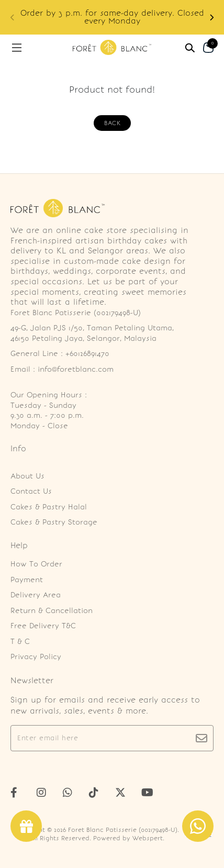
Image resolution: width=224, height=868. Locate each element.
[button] (211, 18)
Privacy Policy (36, 657)
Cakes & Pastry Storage (54, 522)
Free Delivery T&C (43, 626)
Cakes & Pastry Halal (49, 507)
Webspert (148, 838)
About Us (27, 476)
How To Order (36, 564)
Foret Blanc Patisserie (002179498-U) (123, 830)
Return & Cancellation (52, 611)
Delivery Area (36, 595)
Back (112, 123)
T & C (20, 642)
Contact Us (31, 491)
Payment (27, 580)
